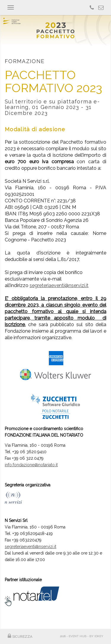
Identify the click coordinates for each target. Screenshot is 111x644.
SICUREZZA (20, 637)
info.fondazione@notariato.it (31, 465)
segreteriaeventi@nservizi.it (59, 285)
